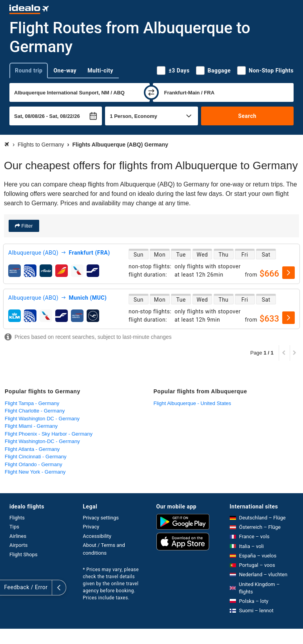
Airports (18, 545)
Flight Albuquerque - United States (192, 403)
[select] (288, 273)
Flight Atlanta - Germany (32, 449)
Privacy (91, 527)
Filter (26, 226)
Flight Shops (24, 554)
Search (247, 116)
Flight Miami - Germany (31, 426)
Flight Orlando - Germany (34, 464)
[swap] (151, 92)
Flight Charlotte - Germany (35, 411)
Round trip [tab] (29, 71)
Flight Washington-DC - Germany (42, 441)
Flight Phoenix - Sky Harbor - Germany (49, 434)
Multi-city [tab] (100, 71)
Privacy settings (101, 518)
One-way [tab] (65, 71)
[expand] (7, 588)
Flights (17, 518)
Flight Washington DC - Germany (42, 419)
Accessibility (97, 536)
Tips (14, 527)
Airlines (18, 536)
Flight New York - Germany (35, 472)
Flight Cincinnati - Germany (36, 457)
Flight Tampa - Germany (32, 403)
